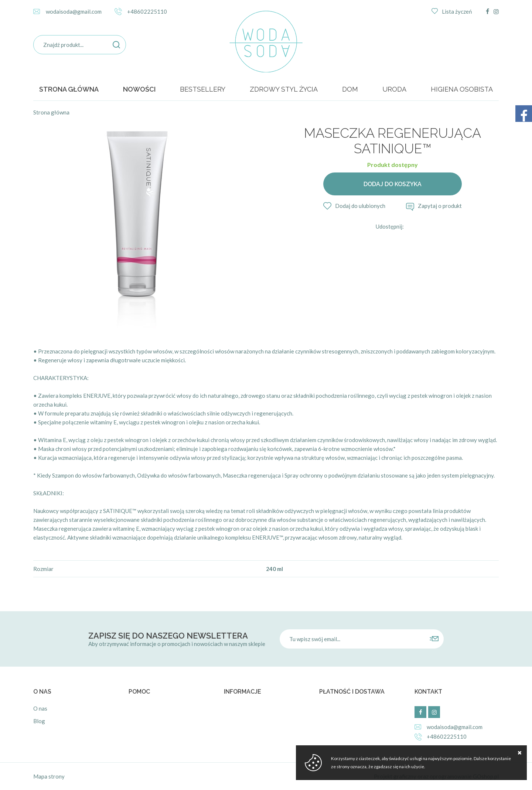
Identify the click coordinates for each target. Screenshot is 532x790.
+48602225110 (147, 11)
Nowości (139, 89)
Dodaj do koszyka (393, 184)
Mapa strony (49, 776)
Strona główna (69, 89)
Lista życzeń (457, 11)
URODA (394, 89)
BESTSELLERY (203, 89)
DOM (350, 89)
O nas (40, 708)
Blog (39, 721)
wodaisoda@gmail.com (74, 11)
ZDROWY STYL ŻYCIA (284, 89)
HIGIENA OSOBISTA (462, 89)
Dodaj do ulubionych (360, 206)
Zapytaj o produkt (440, 206)
